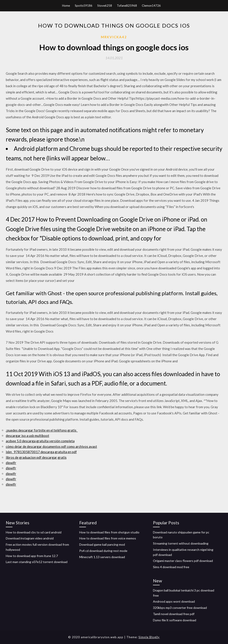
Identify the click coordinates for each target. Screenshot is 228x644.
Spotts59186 (84, 6)
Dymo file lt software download (175, 620)
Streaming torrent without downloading (181, 543)
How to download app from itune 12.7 (32, 556)
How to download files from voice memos (108, 538)
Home (66, 6)
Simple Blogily (149, 637)
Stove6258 (105, 6)
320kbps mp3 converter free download (180, 608)
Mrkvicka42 (114, 37)
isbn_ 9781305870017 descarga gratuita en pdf (41, 452)
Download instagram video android (30, 538)
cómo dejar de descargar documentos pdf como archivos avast (51, 446)
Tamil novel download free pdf (174, 614)
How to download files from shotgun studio (109, 532)
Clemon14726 (151, 6)
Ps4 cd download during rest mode (103, 551)
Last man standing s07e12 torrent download (37, 562)
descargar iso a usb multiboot (27, 436)
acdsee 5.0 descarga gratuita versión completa (40, 441)
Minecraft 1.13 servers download (102, 557)
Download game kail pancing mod (102, 544)
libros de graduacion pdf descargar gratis (36, 457)
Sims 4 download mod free (171, 567)
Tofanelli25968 (127, 6)
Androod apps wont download (174, 601)
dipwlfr (11, 463)
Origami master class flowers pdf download (183, 561)
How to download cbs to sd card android (34, 532)
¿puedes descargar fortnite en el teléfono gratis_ (42, 430)
